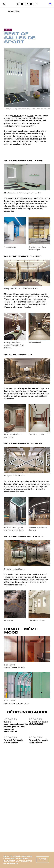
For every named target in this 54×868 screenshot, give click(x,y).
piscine (30, 116)
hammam (17, 116)
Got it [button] (43, 860)
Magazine (13, 12)
